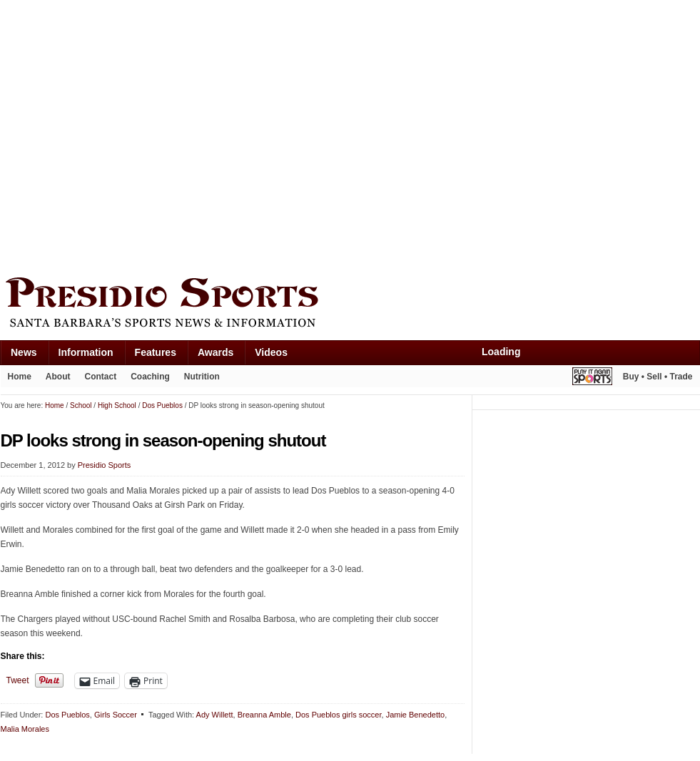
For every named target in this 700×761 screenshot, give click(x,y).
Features (156, 352)
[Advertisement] (135, 135)
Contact (101, 377)
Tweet (18, 680)
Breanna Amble (264, 715)
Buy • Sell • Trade (658, 377)
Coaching (150, 377)
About (58, 377)
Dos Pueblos (67, 715)
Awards (215, 352)
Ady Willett (215, 715)
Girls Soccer (116, 715)
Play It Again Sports (592, 378)
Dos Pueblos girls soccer (338, 715)
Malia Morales (25, 729)
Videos (271, 352)
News (24, 352)
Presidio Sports (350, 305)
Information (86, 352)
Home (20, 377)
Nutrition (202, 377)
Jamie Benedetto (416, 715)
